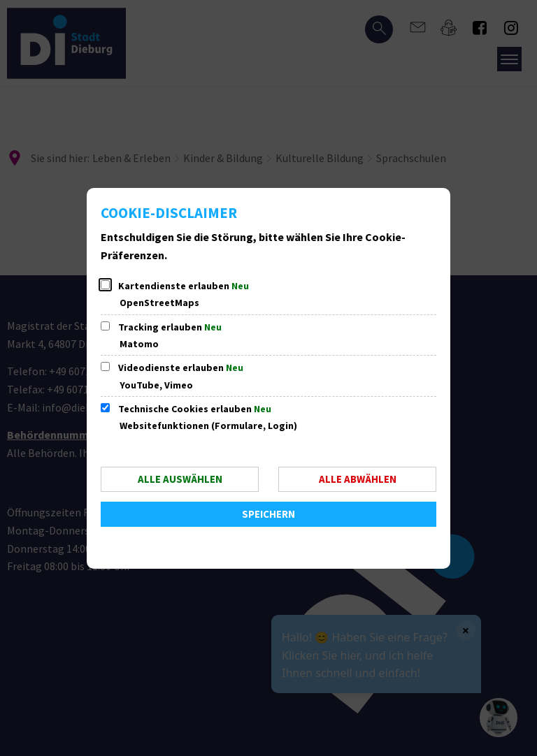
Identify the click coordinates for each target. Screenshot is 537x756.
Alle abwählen (358, 479)
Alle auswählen (180, 479)
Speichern (268, 514)
